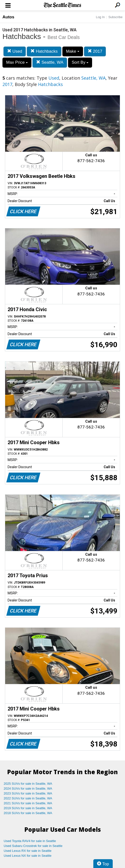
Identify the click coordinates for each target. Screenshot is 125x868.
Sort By (80, 62)
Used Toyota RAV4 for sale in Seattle (30, 841)
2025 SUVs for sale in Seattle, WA (28, 784)
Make (73, 51)
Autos (8, 17)
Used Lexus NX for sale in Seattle (28, 856)
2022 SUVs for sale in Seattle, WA (28, 798)
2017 (95, 51)
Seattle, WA (50, 62)
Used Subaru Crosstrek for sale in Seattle (33, 846)
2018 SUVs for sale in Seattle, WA (28, 813)
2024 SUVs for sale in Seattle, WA (28, 789)
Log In (100, 17)
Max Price (17, 62)
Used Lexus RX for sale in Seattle (28, 851)
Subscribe (115, 17)
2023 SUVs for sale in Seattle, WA (28, 793)
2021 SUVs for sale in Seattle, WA (28, 803)
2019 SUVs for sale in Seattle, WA (28, 808)
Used (15, 51)
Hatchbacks (44, 51)
